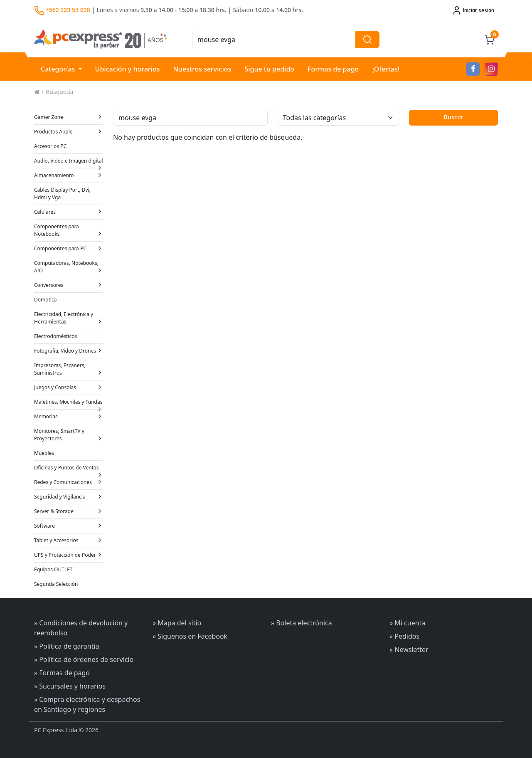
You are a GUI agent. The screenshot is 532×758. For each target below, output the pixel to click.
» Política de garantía (67, 646)
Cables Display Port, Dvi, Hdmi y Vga (62, 194)
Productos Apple (69, 132)
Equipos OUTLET (53, 569)
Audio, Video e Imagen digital (69, 163)
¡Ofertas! (386, 69)
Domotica (45, 300)
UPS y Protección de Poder (69, 555)
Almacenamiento (69, 175)
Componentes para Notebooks (69, 230)
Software (69, 526)
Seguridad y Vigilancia (69, 497)
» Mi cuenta (407, 623)
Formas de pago (333, 69)
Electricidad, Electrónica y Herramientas (69, 318)
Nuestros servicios (202, 69)
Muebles (44, 453)
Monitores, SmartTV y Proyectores (69, 435)
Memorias (69, 416)
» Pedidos (404, 636)
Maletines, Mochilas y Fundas (69, 404)
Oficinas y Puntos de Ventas (69, 469)
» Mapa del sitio (177, 623)
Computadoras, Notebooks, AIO (69, 267)
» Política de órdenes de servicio (84, 659)
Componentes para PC (69, 248)
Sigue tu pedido (269, 69)
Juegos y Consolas (69, 387)
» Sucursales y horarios (70, 686)
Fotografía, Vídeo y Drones (69, 351)
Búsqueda (59, 92)
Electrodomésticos (55, 336)
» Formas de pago (62, 673)
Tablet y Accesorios (69, 540)
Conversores (69, 285)
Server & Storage (69, 511)
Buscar (453, 117)
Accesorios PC (50, 146)
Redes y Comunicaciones (69, 482)
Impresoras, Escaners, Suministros (69, 369)
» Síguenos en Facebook (190, 636)
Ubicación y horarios (128, 69)
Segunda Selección (56, 584)
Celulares (69, 212)
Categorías (59, 69)
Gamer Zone (69, 117)
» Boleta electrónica (302, 623)
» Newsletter (409, 649)
